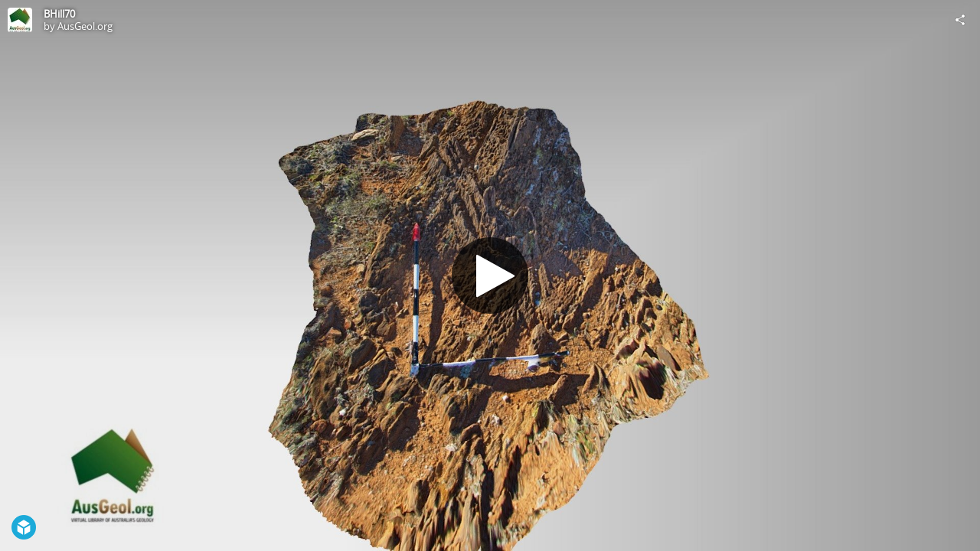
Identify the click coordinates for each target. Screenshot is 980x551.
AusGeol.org (85, 26)
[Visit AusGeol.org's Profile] (20, 20)
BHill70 (59, 14)
